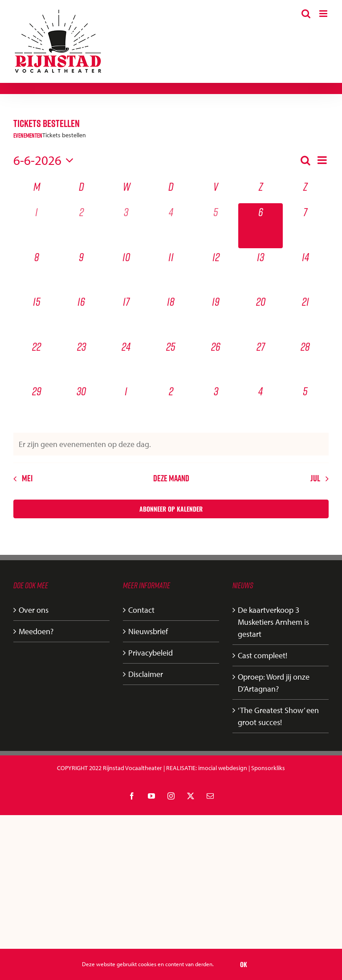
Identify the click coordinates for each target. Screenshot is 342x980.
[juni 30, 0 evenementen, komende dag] (82, 405)
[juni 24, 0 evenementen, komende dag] (126, 360)
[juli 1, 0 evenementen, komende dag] (126, 405)
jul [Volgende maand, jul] (315, 478)
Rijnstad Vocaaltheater (132, 768)
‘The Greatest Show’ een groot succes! (278, 716)
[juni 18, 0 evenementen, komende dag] (171, 315)
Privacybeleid (151, 653)
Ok (244, 964)
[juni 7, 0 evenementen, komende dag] (305, 226)
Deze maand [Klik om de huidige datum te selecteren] (171, 478)
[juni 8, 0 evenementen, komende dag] (37, 271)
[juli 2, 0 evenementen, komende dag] (171, 405)
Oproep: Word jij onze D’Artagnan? (274, 683)
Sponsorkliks (268, 768)
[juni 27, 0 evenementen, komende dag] (261, 360)
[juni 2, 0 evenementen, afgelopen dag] (82, 226)
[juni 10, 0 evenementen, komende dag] (126, 271)
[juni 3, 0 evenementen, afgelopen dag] (126, 226)
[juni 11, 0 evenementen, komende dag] (171, 271)
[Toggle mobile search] (306, 14)
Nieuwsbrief (148, 631)
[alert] (171, 444)
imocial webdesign (223, 768)
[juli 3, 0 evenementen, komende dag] (216, 405)
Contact (141, 610)
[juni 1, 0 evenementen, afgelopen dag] (37, 226)
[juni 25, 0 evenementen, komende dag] (171, 360)
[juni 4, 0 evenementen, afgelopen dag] (171, 226)
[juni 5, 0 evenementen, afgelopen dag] (216, 226)
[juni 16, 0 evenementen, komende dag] (82, 315)
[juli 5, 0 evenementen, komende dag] (305, 405)
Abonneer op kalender (171, 509)
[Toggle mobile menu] (324, 14)
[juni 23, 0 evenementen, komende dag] (82, 360)
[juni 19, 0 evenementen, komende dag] (216, 315)
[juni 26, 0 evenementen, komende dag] (216, 360)
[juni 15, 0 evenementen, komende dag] (37, 315)
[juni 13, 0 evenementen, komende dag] (261, 271)
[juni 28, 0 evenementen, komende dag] (305, 360)
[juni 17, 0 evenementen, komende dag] (126, 315)
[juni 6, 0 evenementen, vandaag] (261, 226)
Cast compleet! (263, 655)
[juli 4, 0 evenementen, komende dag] (261, 405)
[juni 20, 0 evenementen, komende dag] (261, 315)
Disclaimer (146, 674)
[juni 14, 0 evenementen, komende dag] (305, 271)
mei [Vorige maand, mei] (27, 478)
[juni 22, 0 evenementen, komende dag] (37, 360)
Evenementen (28, 136)
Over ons (34, 610)
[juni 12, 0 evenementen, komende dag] (216, 271)
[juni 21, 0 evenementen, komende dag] (305, 315)
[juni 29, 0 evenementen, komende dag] (37, 405)
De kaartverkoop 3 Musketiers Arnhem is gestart (273, 622)
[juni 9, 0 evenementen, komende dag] (82, 271)
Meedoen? (36, 631)
